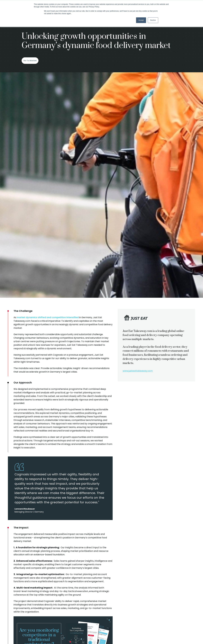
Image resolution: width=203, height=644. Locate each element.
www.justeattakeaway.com (138, 371)
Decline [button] (153, 20)
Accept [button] (141, 20)
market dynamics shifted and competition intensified (48, 317)
